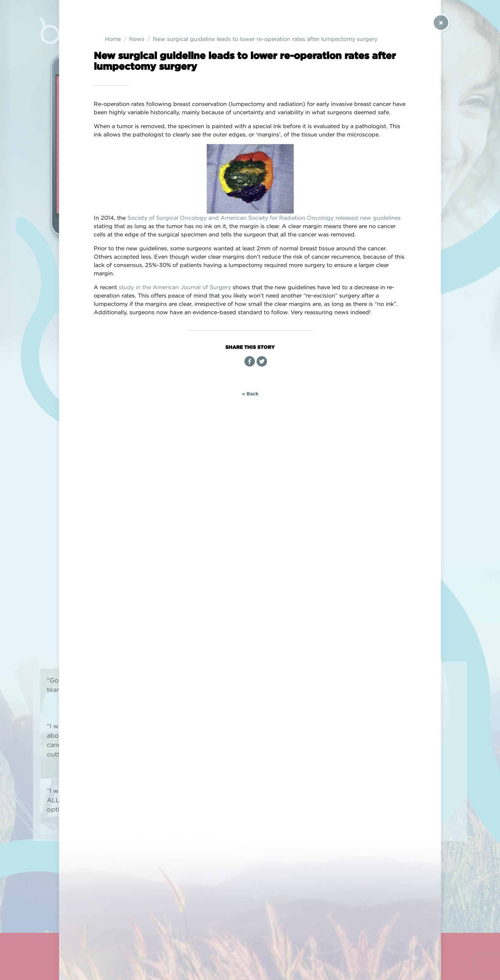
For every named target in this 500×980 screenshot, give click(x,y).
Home (113, 39)
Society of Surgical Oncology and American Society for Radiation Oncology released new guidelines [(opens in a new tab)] (264, 218)
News (137, 39)
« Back (250, 393)
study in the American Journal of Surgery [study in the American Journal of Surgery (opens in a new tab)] (175, 287)
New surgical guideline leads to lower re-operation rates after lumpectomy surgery (265, 39)
